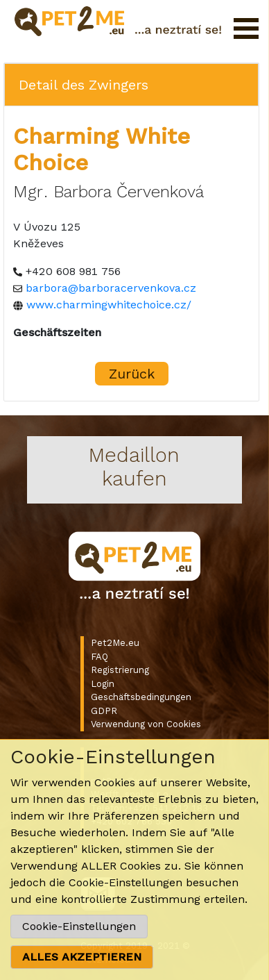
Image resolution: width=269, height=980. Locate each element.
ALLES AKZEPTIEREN (82, 957)
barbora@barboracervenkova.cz (111, 288)
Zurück (132, 374)
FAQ (99, 657)
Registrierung (120, 670)
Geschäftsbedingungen (141, 697)
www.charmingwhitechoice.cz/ (109, 305)
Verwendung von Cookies (146, 724)
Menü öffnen (246, 28)
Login (103, 684)
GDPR (104, 711)
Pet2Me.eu (115, 643)
